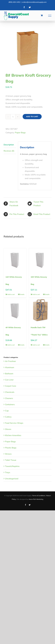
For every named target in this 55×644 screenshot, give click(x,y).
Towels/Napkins (12, 466)
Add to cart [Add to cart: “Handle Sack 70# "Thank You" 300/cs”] (36, 345)
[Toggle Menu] (50, 16)
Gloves (8, 429)
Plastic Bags (11, 448)
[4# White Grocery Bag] (15, 310)
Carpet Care (11, 386)
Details (22, 294)
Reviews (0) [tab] (9, 151)
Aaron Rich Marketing (36, 499)
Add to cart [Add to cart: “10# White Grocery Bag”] (36, 294)
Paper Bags (20, 133)
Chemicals (10, 392)
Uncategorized (12, 479)
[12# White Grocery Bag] (15, 260)
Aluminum (10, 367)
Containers (10, 404)
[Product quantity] (13, 117)
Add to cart (32, 117)
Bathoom (9, 374)
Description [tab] (9, 145)
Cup (7, 411)
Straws (8, 454)
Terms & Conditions (39, 496)
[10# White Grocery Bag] (40, 260)
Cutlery (8, 417)
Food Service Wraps (14, 423)
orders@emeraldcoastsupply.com (34, 2)
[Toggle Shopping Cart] (42, 15)
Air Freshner (11, 361)
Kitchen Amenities (13, 435)
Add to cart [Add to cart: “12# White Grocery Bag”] (11, 294)
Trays (8, 472)
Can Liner (9, 380)
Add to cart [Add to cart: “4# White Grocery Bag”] (11, 345)
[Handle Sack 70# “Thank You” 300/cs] (40, 310)
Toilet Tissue (11, 460)
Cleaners (9, 398)
